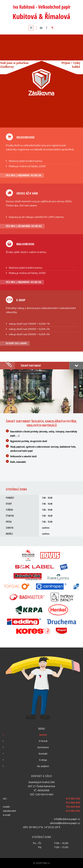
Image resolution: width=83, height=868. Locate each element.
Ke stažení (43, 766)
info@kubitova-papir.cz (67, 819)
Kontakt (43, 754)
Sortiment (43, 747)
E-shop (43, 760)
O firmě (43, 741)
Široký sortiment (31, 366)
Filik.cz (46, 863)
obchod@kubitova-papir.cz (65, 823)
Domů (43, 735)
